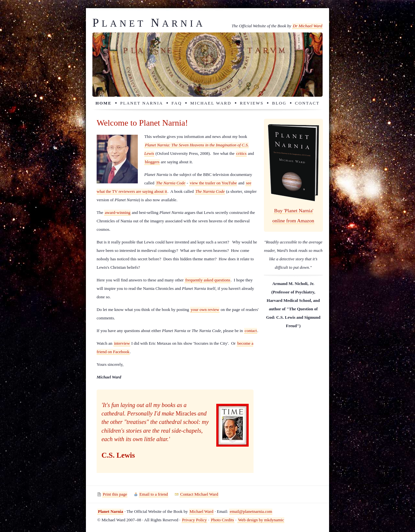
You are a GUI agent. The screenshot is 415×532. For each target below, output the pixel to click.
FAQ (177, 103)
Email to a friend (154, 494)
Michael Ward (211, 103)
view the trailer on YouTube (213, 183)
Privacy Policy (195, 520)
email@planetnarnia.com (251, 511)
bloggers (152, 162)
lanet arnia (149, 24)
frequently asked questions (208, 280)
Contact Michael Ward (199, 494)
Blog (279, 103)
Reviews (252, 103)
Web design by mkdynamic (261, 520)
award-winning (118, 212)
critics (242, 153)
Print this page (115, 494)
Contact (307, 103)
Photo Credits (222, 520)
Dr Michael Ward (308, 26)
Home (103, 103)
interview (122, 343)
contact (251, 331)
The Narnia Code (171, 183)
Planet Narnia (142, 103)
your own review (205, 309)
